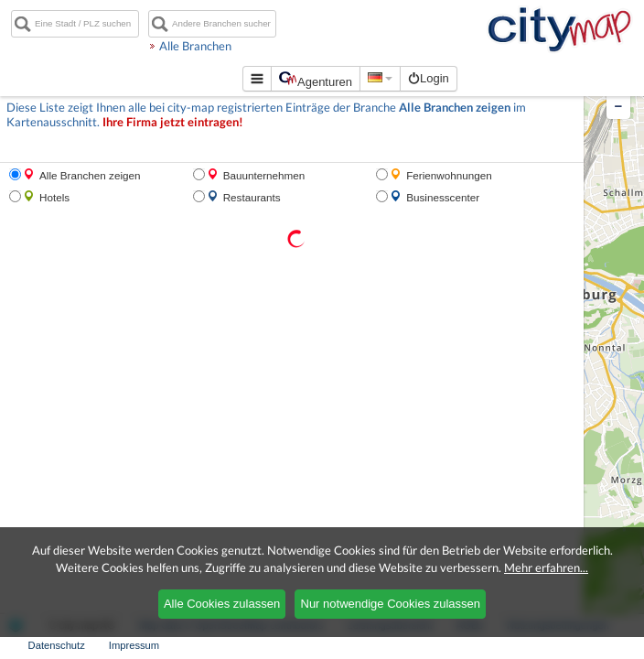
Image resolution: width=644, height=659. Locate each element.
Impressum (134, 645)
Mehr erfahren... (546, 567)
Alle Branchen (241, 46)
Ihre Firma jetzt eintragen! (173, 122)
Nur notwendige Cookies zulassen (391, 604)
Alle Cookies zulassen (222, 604)
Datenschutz (57, 645)
